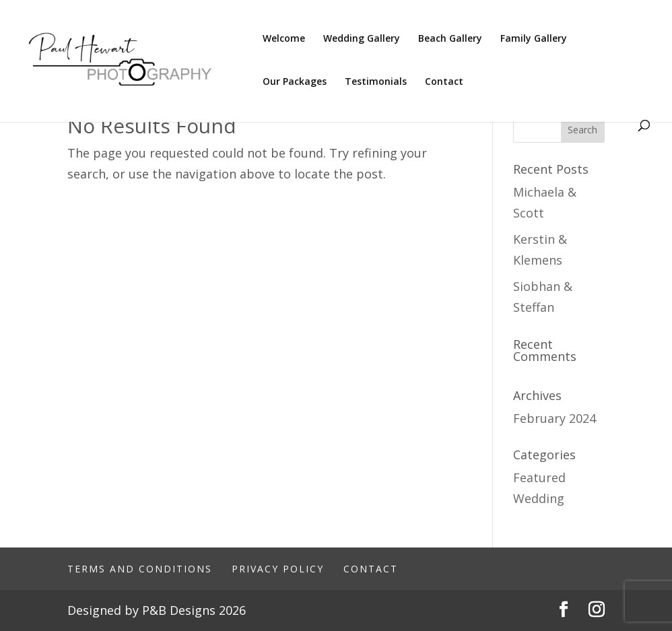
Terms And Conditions (140, 569)
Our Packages (295, 82)
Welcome (284, 39)
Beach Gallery (450, 39)
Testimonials (376, 82)
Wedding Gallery (362, 39)
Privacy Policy (278, 569)
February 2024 (555, 418)
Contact (444, 82)
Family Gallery (534, 39)
